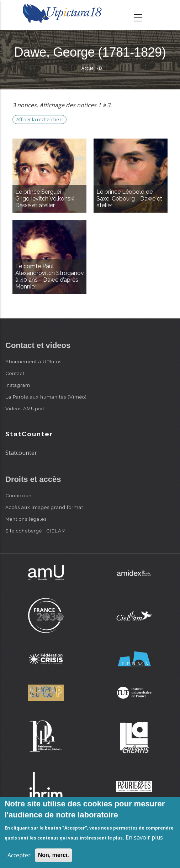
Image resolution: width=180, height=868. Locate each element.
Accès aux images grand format (44, 507)
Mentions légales (26, 519)
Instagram (18, 385)
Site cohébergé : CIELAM (36, 531)
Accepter (19, 855)
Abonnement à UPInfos (33, 362)
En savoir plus (144, 837)
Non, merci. (54, 855)
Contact (15, 373)
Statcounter (21, 453)
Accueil (89, 68)
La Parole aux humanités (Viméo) (46, 397)
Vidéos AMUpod (25, 409)
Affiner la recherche (39, 119)
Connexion (18, 495)
